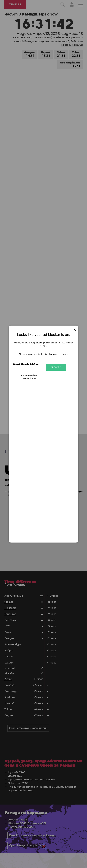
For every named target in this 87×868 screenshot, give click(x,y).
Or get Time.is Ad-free (26, 364)
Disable (56, 367)
